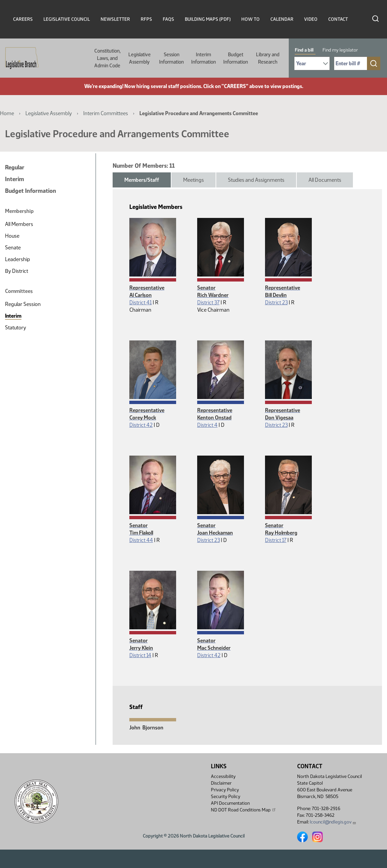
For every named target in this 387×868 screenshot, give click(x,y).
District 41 (141, 302)
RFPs (146, 19)
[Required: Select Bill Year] (312, 63)
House (12, 236)
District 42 (141, 425)
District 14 (140, 655)
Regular (15, 167)
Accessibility (223, 776)
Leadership (18, 259)
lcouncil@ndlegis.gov (333, 822)
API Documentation (230, 803)
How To (250, 19)
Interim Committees (106, 113)
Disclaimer (221, 783)
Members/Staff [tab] (142, 180)
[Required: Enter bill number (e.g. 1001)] (351, 63)
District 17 (276, 540)
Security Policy (226, 797)
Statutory (16, 328)
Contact (338, 19)
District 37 (208, 302)
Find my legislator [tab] (340, 50)
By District (17, 271)
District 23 (276, 302)
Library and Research (268, 58)
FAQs (168, 19)
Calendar (282, 19)
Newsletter (115, 19)
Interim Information (204, 58)
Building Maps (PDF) (208, 19)
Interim (15, 179)
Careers (23, 19)
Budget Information (236, 58)
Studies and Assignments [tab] (256, 180)
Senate (13, 248)
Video (311, 19)
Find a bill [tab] (304, 50)
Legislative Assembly (140, 58)
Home (7, 113)
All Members (19, 224)
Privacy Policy (225, 790)
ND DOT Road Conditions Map (244, 810)
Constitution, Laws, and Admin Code (107, 58)
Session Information (171, 58)
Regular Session (23, 304)
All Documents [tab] (325, 180)
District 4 (207, 425)
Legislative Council (67, 19)
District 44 (141, 540)
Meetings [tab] (193, 180)
